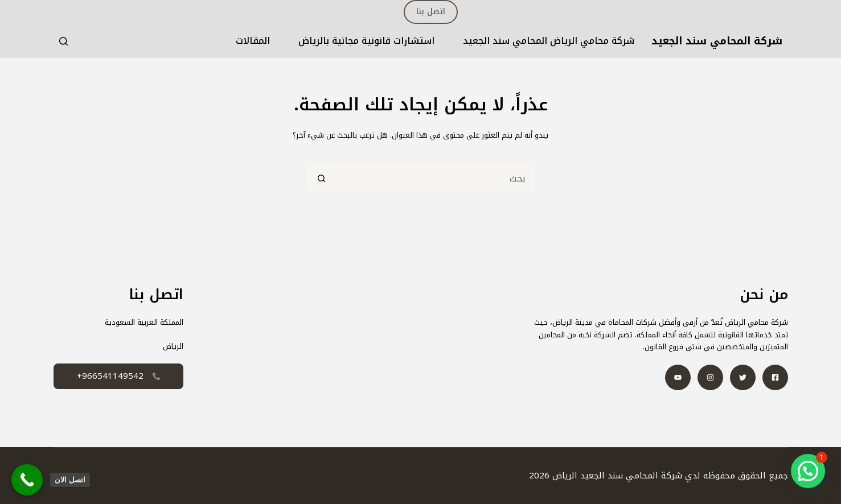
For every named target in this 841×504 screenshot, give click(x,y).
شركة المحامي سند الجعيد (717, 41)
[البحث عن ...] (435, 178)
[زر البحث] (321, 178)
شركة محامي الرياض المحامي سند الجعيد (549, 41)
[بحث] (63, 41)
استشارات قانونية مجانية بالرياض (366, 41)
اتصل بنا (431, 12)
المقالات (253, 41)
